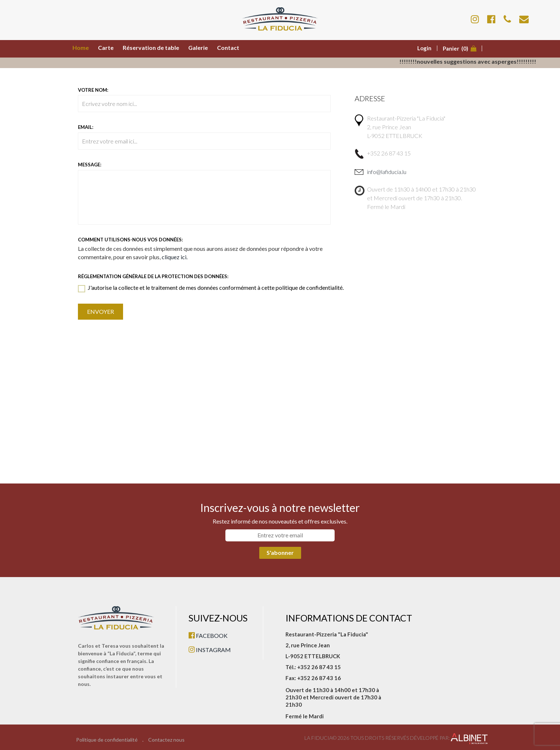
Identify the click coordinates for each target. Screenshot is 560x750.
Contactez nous (166, 740)
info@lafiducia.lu (387, 172)
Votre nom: (93, 90)
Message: (90, 165)
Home (81, 48)
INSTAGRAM (210, 650)
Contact (228, 48)
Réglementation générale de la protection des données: (153, 276)
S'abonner (280, 552)
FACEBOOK (208, 635)
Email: (86, 127)
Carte (106, 48)
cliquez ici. (175, 257)
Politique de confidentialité (107, 740)
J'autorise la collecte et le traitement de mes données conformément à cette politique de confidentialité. (211, 288)
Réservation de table (151, 48)
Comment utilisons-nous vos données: (130, 240)
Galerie (198, 48)
